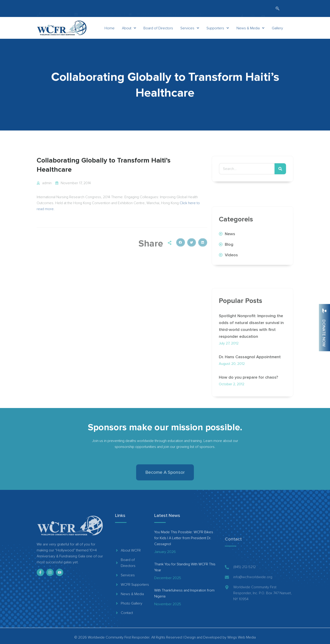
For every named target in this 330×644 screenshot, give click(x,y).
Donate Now (324, 333)
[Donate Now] (324, 311)
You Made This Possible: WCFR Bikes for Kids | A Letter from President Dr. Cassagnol (184, 538)
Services (190, 31)
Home (110, 31)
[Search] (280, 176)
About (129, 31)
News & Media (250, 31)
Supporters (218, 31)
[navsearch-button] (278, 9)
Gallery (277, 31)
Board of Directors (158, 31)
